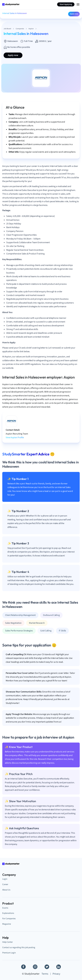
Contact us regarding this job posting (19, 947)
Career (5, 884)
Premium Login (9, 953)
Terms (45, 974)
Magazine (7, 924)
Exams (5, 908)
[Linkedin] (59, 967)
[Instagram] (35, 967)
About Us (6, 890)
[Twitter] (47, 967)
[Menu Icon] (78, 4)
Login (5, 879)
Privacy (56, 974)
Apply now (74, 14)
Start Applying (66, 4)
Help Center (7, 942)
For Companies (9, 919)
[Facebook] (23, 967)
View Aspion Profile (15, 437)
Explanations (8, 913)
